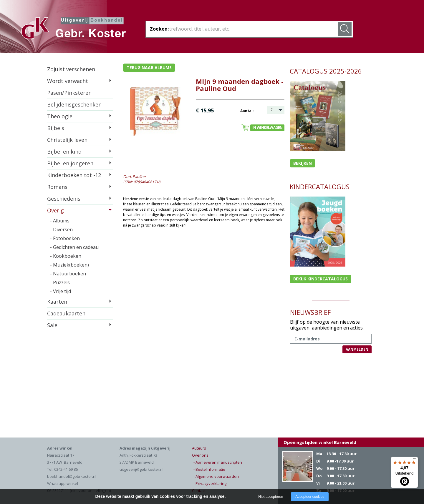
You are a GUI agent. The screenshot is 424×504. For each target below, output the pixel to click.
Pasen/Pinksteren (69, 93)
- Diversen (61, 229)
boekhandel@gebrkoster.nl (72, 476)
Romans (57, 187)
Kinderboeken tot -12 (74, 175)
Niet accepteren (271, 497)
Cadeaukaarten (66, 313)
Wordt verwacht (68, 81)
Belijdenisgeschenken (74, 104)
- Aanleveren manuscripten (218, 462)
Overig (56, 210)
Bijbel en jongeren (70, 163)
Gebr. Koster (73, 29)
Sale (52, 325)
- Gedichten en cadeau (74, 247)
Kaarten (57, 302)
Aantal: (247, 111)
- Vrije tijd (61, 291)
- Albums (60, 221)
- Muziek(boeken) (69, 265)
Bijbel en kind (64, 152)
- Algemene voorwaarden (216, 476)
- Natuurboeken (68, 274)
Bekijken (303, 163)
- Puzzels (60, 282)
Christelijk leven (67, 140)
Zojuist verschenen (71, 69)
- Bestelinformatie (209, 469)
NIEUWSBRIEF (310, 312)
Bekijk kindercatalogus (321, 279)
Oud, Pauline (134, 177)
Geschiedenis (64, 199)
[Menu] (415, 460)
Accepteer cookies (310, 497)
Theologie (60, 116)
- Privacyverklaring (210, 483)
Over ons (200, 455)
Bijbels (56, 128)
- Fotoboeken (65, 238)
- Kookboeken (66, 256)
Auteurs (199, 448)
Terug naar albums (149, 68)
